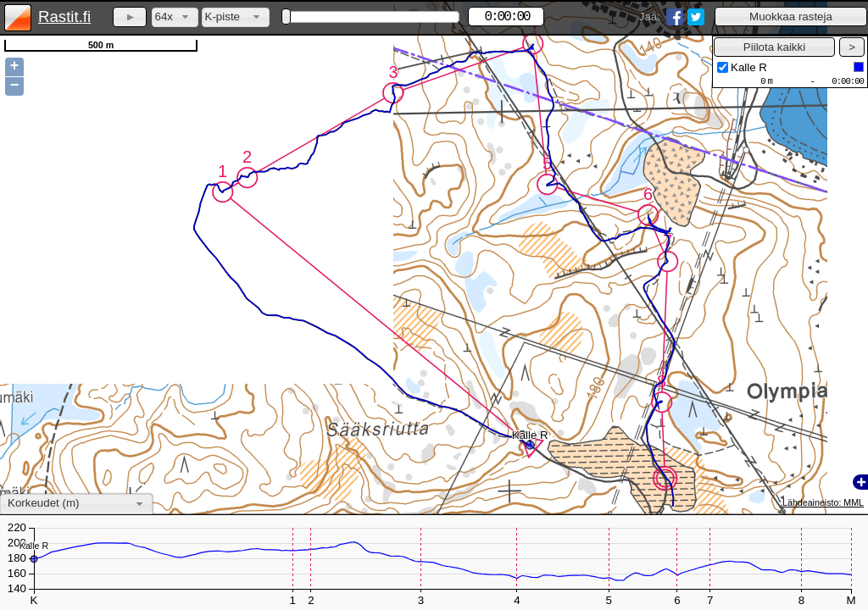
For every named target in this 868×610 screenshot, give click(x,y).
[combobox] (175, 17)
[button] (791, 17)
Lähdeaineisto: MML (823, 502)
